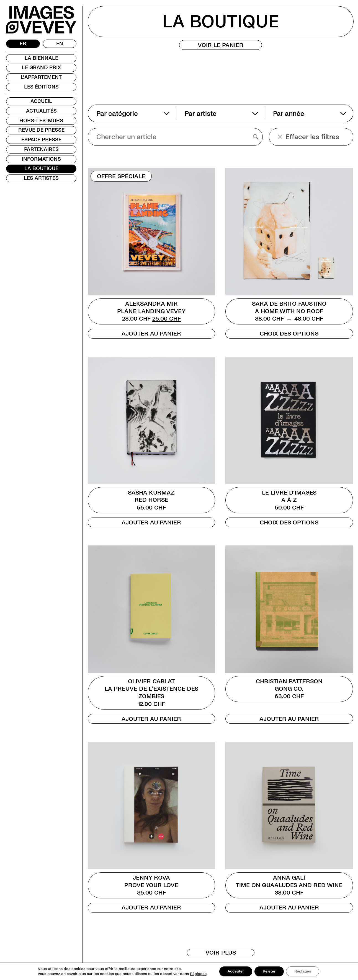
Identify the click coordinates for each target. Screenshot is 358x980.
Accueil (41, 101)
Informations (41, 159)
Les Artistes (41, 178)
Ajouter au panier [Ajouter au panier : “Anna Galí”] (289, 908)
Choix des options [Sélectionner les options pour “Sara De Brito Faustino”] (289, 334)
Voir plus (221, 953)
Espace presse (41, 140)
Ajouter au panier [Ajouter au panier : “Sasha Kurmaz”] (151, 523)
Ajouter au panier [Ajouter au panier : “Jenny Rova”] (151, 908)
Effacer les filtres (308, 137)
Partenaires (41, 149)
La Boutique (41, 168)
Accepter (236, 971)
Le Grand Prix (41, 67)
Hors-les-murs (41, 121)
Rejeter (269, 971)
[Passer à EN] (60, 44)
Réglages (198, 974)
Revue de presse (41, 130)
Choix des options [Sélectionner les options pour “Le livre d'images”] (289, 523)
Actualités (41, 111)
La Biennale (41, 58)
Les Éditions (41, 87)
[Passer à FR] (23, 44)
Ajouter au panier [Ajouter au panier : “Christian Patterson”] (289, 719)
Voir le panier (221, 45)
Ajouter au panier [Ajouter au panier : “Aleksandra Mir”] (151, 334)
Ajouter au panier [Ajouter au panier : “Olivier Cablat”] (151, 719)
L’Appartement (41, 77)
